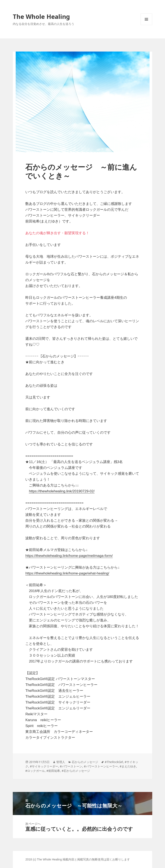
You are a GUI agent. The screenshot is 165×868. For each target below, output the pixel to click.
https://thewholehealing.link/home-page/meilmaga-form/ (69, 556)
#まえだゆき (128, 766)
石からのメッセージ (85, 762)
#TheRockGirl (114, 762)
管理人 (61, 762)
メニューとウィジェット (146, 25)
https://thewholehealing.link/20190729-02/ (62, 491)
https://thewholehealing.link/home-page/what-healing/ (67, 573)
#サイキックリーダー (44, 766)
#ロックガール (35, 771)
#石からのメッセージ (76, 771)
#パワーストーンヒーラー (101, 766)
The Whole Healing (41, 16)
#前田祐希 (53, 771)
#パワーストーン (71, 766)
